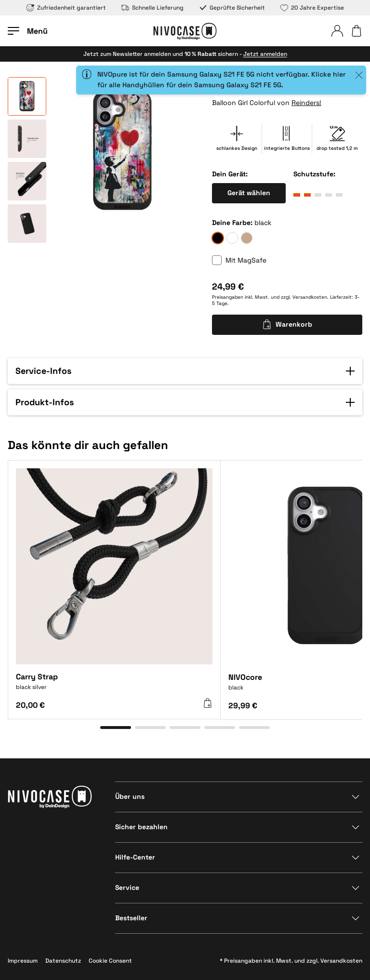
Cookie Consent (110, 961)
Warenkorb (287, 324)
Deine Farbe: (232, 223)
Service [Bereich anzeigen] (127, 887)
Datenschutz (63, 961)
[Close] (359, 75)
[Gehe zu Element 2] (150, 728)
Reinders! (306, 103)
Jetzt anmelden (265, 54)
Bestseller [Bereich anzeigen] (131, 918)
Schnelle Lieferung (152, 8)
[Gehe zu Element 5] (254, 728)
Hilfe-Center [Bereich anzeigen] (135, 857)
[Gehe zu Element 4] (220, 728)
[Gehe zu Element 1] (116, 728)
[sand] (247, 238)
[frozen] (232, 238)
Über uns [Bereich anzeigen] (130, 796)
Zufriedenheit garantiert (66, 8)
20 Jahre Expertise (312, 8)
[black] (218, 238)
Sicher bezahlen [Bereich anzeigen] (141, 827)
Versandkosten (310, 297)
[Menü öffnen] (28, 31)
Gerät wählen (249, 193)
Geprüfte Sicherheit (232, 8)
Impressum (23, 961)
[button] (185, 371)
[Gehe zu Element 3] (185, 728)
